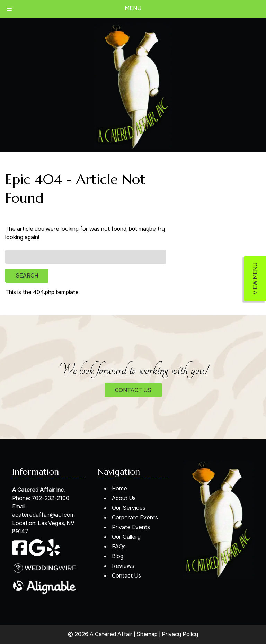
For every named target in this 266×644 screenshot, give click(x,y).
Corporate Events (135, 518)
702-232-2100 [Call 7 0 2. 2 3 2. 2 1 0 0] (50, 498)
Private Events (131, 527)
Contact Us (126, 576)
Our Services (129, 508)
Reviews (123, 566)
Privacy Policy (180, 634)
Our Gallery (126, 537)
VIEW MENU (255, 279)
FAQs (119, 547)
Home (119, 488)
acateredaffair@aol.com (43, 515)
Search (27, 276)
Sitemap (147, 634)
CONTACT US (133, 390)
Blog (118, 556)
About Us (124, 498)
